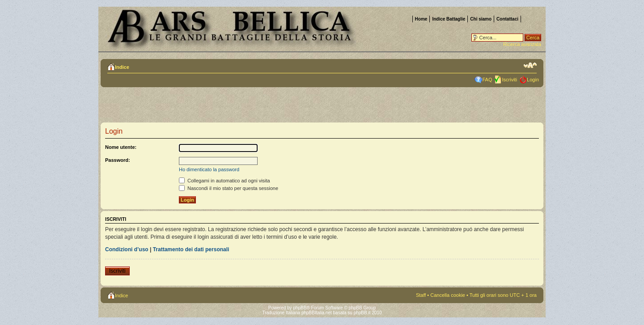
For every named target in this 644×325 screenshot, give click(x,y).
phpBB (300, 308)
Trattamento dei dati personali (191, 249)
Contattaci (507, 19)
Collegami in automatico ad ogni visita (225, 181)
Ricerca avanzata (522, 44)
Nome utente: (121, 147)
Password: (118, 160)
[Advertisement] (216, 107)
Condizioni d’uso (127, 249)
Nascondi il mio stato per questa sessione (229, 188)
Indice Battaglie (449, 19)
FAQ (487, 80)
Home (421, 19)
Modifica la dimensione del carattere (530, 65)
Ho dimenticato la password (209, 169)
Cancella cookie (448, 295)
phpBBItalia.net (317, 313)
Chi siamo (481, 19)
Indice (122, 67)
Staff (421, 295)
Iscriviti (509, 80)
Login (533, 80)
